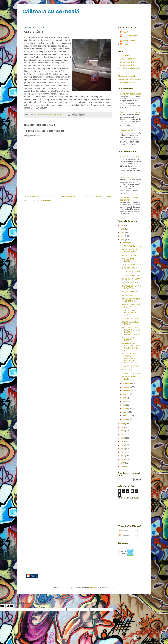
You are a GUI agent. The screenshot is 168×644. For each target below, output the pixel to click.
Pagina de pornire (68, 196)
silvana (126, 44)
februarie (127, 416)
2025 (123, 225)
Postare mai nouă (32, 196)
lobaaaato (94, 588)
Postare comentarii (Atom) (47, 201)
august (126, 394)
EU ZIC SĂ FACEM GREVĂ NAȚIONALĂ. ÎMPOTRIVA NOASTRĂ (130, 358)
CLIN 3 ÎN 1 (127, 370)
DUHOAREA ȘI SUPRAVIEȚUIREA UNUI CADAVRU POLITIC (131, 347)
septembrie (128, 391)
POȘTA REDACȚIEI (130, 292)
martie (126, 412)
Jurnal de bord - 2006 (129, 59)
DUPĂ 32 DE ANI (129, 255)
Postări (123, 531)
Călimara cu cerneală (51, 11)
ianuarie (126, 419)
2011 (123, 456)
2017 (123, 434)
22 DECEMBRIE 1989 (131, 272)
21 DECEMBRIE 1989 (131, 275)
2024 (123, 229)
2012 (123, 452)
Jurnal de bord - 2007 (129, 62)
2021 (123, 240)
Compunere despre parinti (131, 94)
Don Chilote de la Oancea (130, 37)
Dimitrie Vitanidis (127, 130)
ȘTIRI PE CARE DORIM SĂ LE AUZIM (129, 313)
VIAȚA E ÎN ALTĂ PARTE (129, 260)
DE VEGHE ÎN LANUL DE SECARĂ (131, 287)
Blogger (111, 588)
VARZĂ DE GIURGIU (131, 373)
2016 (123, 438)
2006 (123, 466)
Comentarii (125, 535)
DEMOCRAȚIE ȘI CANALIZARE (130, 251)
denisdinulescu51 (130, 41)
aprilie (125, 409)
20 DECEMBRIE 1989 (131, 279)
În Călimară (125, 56)
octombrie (127, 387)
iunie (125, 401)
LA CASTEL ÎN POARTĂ (128, 339)
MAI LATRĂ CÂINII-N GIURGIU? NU (131, 300)
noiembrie (127, 383)
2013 (123, 449)
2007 (123, 463)
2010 (123, 459)
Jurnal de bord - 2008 (129, 65)
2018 (123, 431)
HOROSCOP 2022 (130, 295)
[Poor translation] (10, 606)
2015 (123, 441)
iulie (125, 398)
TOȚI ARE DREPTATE (131, 246)
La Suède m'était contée (130, 68)
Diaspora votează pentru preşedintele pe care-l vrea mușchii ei (129, 79)
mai (124, 405)
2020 (123, 424)
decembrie (127, 243)
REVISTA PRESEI (130, 268)
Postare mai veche (104, 196)
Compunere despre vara (130, 112)
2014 (123, 445)
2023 (123, 233)
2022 (123, 236)
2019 (123, 427)
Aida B (125, 32)
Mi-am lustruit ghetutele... (130, 157)
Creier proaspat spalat (129, 177)
